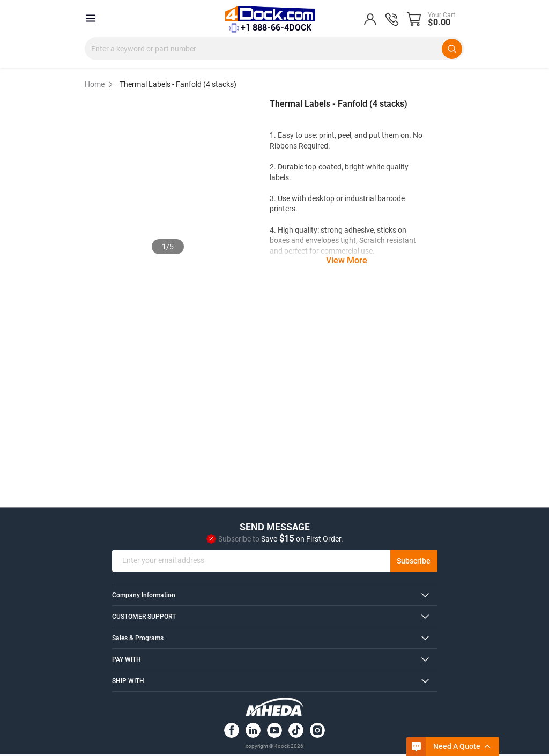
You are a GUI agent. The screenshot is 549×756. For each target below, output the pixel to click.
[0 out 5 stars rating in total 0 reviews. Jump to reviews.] (298, 121)
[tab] (275, 596)
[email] (275, 562)
